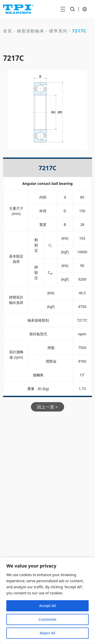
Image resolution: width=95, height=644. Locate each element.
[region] (48, 601)
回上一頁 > (47, 407)
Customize (47, 619)
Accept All (48, 606)
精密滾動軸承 (31, 31)
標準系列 (58, 31)
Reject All (48, 633)
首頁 (8, 31)
